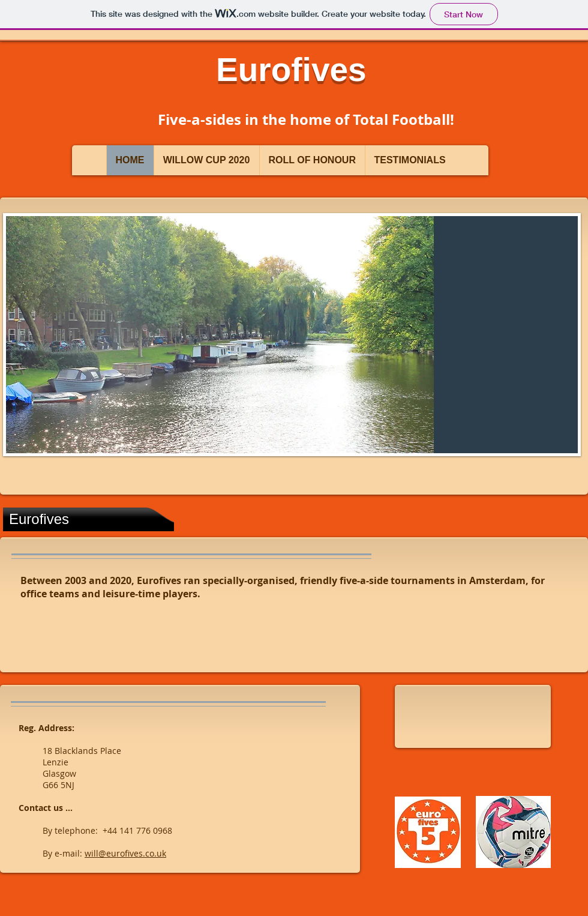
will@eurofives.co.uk (125, 853)
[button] (292, 335)
